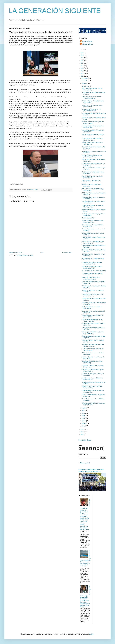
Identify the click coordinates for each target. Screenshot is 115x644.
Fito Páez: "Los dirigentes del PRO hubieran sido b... (92, 387)
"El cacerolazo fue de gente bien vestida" (94, 271)
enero (84, 426)
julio (84, 411)
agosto (84, 408)
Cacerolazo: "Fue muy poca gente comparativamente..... (92, 267)
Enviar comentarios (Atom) (25, 255)
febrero (84, 423)
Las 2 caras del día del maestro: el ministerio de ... (92, 308)
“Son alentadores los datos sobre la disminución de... (92, 226)
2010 (82, 432)
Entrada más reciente (16, 252)
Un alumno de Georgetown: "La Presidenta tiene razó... (91, 110)
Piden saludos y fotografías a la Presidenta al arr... (91, 181)
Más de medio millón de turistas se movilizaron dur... (92, 177)
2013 (82, 74)
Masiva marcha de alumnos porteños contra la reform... (93, 123)
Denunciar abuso (85, 440)
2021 (82, 53)
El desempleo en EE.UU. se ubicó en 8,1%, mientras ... (93, 333)
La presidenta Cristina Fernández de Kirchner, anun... (93, 206)
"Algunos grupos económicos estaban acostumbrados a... (93, 345)
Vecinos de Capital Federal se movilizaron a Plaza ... (91, 278)
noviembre (85, 81)
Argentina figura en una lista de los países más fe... (92, 379)
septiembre (86, 86)
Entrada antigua (67, 252)
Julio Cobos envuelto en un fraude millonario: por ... (92, 89)
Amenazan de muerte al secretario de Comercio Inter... (93, 127)
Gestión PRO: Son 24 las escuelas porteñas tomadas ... (92, 156)
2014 (82, 71)
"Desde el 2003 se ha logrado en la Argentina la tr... (92, 143)
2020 (82, 55)
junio (84, 413)
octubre (85, 83)
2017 (82, 63)
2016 (82, 66)
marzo (84, 421)
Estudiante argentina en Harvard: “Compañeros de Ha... (92, 98)
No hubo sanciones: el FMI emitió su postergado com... (93, 221)
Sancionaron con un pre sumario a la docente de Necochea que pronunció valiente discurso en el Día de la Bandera (85, 597)
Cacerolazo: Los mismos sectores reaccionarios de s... (92, 263)
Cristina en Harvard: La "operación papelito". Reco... (92, 106)
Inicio (42, 252)
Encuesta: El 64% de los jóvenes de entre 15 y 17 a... (92, 295)
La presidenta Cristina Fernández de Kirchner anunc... (93, 350)
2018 (82, 61)
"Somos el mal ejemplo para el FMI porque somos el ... (92, 139)
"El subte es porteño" (88, 218)
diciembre (85, 78)
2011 (82, 429)
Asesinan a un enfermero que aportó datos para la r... (93, 370)
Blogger (91, 634)
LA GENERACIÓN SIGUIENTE (55, 11)
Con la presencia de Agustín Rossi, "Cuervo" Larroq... (92, 320)
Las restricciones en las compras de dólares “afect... (92, 316)
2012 (82, 76)
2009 (82, 434)
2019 (82, 58)
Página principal (85, 463)
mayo (84, 416)
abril (84, 418)
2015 (82, 68)
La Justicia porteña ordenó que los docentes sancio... (92, 274)
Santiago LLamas (88, 41)
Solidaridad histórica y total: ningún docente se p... (92, 362)
